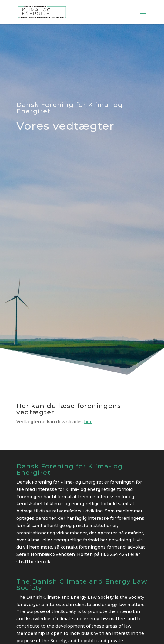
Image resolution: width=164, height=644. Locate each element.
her (88, 422)
